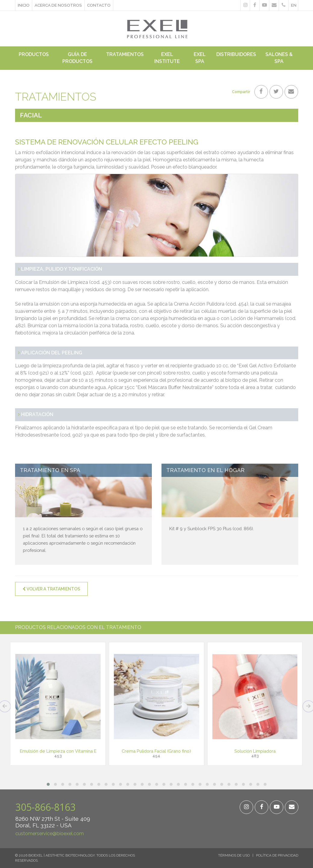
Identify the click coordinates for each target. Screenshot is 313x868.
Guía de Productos (77, 58)
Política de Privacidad (277, 855)
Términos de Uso (234, 855)
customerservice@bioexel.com (50, 834)
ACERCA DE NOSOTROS (58, 5)
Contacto (99, 5)
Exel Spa (200, 58)
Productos (34, 54)
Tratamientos (125, 54)
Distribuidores (236, 54)
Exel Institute (167, 58)
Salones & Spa (279, 58)
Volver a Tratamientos (51, 589)
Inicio (24, 5)
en (294, 5)
